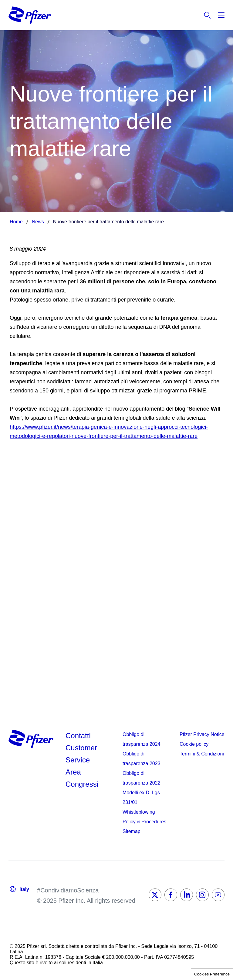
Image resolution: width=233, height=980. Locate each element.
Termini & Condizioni (202, 754)
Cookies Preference (212, 974)
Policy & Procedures (144, 822)
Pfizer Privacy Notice (202, 734)
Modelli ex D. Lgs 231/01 (141, 797)
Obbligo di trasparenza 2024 (142, 739)
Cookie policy (194, 744)
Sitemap (132, 831)
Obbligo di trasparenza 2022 (142, 778)
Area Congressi (82, 778)
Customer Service (81, 754)
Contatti (78, 736)
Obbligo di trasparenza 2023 (142, 759)
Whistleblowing (139, 812)
